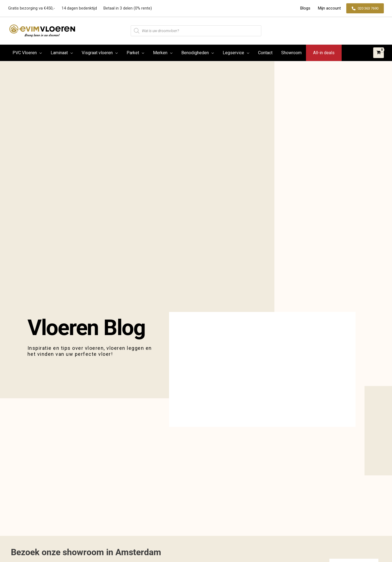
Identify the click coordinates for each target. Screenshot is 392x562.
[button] (365, 8)
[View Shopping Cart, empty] (379, 53)
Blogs (306, 8)
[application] (39, 53)
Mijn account (329, 8)
